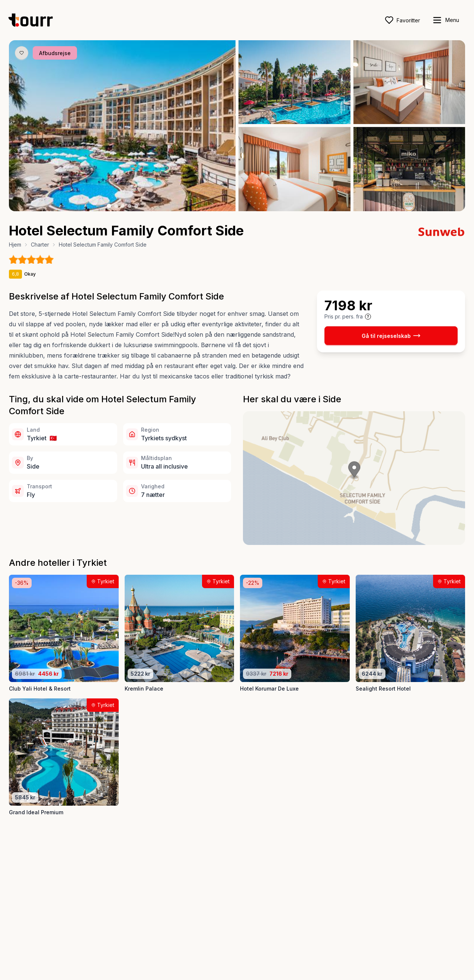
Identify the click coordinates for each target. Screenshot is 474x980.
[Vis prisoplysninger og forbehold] (368, 317)
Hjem (15, 245)
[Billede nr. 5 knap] (136, 206)
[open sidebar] (446, 20)
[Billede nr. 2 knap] (116, 206)
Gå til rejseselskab (391, 336)
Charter (40, 245)
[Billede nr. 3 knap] (123, 206)
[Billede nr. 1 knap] (109, 206)
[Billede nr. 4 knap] (129, 206)
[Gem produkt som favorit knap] (22, 53)
